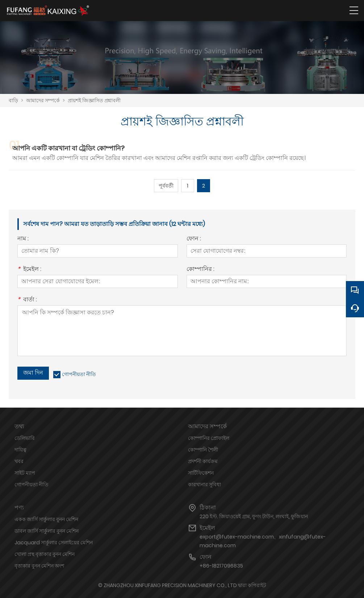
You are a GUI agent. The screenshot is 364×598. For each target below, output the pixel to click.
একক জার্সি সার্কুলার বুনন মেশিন (46, 519)
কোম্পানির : (200, 270)
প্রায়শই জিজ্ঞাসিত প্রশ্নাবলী (94, 100)
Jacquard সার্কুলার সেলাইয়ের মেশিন (54, 543)
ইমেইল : (29, 270)
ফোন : (194, 239)
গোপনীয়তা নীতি (79, 374)
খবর (19, 461)
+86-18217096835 (221, 566)
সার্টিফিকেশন (201, 473)
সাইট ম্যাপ (25, 473)
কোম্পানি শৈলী (203, 450)
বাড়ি (13, 100)
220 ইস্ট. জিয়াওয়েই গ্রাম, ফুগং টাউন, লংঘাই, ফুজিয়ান (254, 516)
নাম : (23, 239)
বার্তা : (27, 300)
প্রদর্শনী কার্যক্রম (203, 461)
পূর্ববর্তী (166, 186)
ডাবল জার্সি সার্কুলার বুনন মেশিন (47, 531)
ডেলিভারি (25, 438)
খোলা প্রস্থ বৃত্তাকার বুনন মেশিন (45, 554)
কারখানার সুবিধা (204, 484)
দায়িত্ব (20, 450)
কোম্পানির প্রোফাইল (209, 438)
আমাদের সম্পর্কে (43, 100)
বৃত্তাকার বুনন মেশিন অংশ (39, 566)
